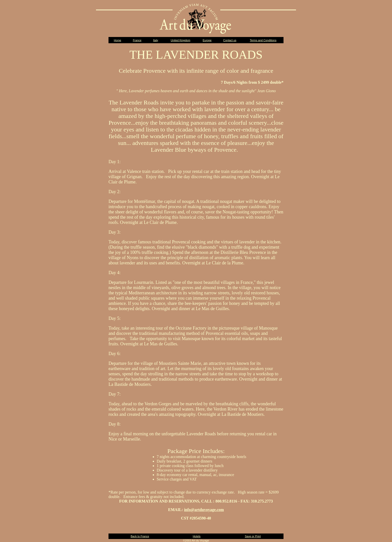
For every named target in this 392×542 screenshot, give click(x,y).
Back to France (140, 536)
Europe (207, 40)
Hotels (197, 536)
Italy (155, 40)
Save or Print (253, 536)
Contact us (230, 40)
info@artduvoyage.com (204, 510)
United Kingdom (180, 40)
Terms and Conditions (263, 40)
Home (117, 40)
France (137, 40)
